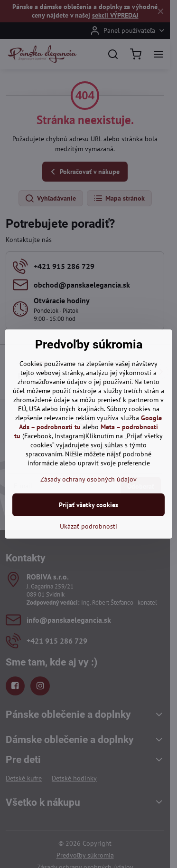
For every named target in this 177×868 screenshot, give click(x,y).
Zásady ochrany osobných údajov (88, 479)
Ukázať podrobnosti (88, 526)
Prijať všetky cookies (88, 505)
